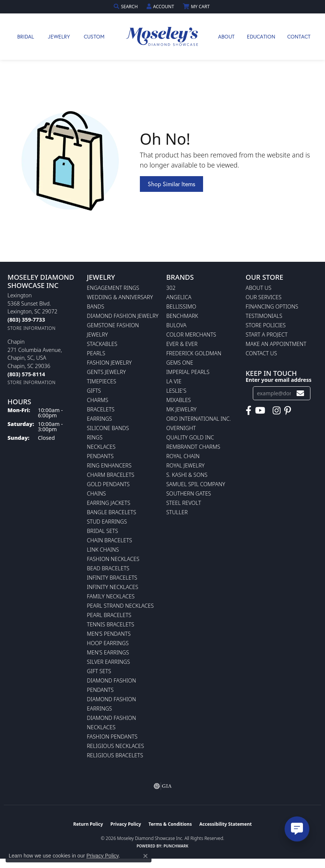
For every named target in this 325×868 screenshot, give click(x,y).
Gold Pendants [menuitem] (108, 484)
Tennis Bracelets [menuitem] (111, 624)
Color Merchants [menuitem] (191, 335)
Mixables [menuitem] (179, 400)
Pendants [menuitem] (100, 456)
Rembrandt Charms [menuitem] (193, 447)
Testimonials (264, 316)
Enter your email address (279, 380)
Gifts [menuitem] (94, 391)
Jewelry (59, 36)
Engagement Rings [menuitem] (113, 288)
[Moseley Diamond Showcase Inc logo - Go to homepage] (163, 37)
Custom (94, 36)
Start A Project (267, 335)
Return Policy (88, 824)
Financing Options (272, 306)
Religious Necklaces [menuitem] (115, 746)
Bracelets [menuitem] (101, 409)
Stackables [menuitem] (102, 344)
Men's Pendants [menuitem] (109, 634)
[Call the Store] (26, 320)
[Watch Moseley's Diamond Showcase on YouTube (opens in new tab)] (260, 411)
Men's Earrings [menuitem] (108, 652)
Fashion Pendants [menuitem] (112, 737)
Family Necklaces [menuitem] (111, 596)
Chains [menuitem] (96, 493)
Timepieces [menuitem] (101, 381)
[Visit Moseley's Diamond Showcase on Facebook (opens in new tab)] (249, 411)
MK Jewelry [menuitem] (182, 409)
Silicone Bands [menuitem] (108, 428)
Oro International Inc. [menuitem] (199, 419)
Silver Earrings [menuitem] (108, 662)
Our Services (264, 297)
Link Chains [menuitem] (103, 550)
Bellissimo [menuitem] (181, 306)
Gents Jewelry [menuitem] (106, 372)
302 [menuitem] (171, 288)
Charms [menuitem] (97, 400)
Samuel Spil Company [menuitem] (196, 484)
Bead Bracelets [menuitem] (108, 568)
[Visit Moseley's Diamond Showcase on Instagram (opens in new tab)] (277, 411)
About (226, 36)
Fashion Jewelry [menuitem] (109, 363)
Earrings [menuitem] (99, 419)
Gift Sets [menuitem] (99, 671)
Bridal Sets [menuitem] (102, 531)
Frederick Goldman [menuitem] (194, 353)
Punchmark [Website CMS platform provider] (176, 846)
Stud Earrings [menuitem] (107, 522)
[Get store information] (32, 328)
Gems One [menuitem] (180, 363)
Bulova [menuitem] (177, 325)
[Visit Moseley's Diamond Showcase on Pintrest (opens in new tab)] (288, 411)
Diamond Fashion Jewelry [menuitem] (122, 316)
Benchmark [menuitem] (182, 316)
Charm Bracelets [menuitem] (111, 475)
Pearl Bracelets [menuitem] (109, 615)
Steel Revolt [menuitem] (184, 503)
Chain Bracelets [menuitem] (109, 540)
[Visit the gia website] (163, 786)
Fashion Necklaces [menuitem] (113, 559)
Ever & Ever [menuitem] (182, 344)
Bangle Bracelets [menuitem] (111, 512)
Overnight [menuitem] (181, 428)
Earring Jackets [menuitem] (108, 503)
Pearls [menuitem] (96, 353)
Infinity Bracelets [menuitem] (112, 578)
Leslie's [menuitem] (177, 391)
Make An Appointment (276, 344)
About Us (259, 288)
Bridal (26, 36)
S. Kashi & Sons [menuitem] (187, 475)
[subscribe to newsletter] (300, 393)
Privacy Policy (126, 824)
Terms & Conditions (170, 824)
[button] (126, 7)
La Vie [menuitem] (174, 381)
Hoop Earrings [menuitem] (108, 643)
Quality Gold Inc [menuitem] (190, 437)
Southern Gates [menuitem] (189, 493)
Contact (299, 36)
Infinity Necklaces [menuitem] (112, 587)
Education (261, 36)
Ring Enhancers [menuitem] (109, 465)
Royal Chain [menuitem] (183, 456)
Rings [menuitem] (95, 437)
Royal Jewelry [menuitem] (186, 465)
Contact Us (261, 353)
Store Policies (266, 325)
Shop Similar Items (171, 184)
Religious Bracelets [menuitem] (115, 755)
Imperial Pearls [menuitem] (188, 372)
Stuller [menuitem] (177, 512)
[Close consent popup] (145, 856)
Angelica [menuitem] (179, 297)
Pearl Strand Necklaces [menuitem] (120, 606)
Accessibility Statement (226, 824)
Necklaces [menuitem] (101, 447)
